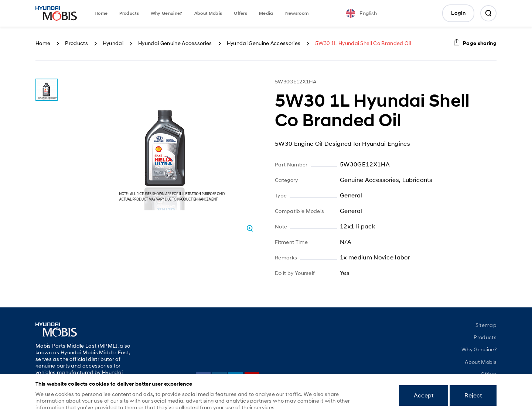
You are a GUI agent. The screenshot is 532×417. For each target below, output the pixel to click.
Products (129, 13)
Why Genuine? (167, 13)
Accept (424, 395)
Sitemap (486, 325)
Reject (473, 395)
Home (101, 13)
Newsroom (297, 13)
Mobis (56, 13)
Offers (241, 13)
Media (266, 13)
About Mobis (208, 13)
